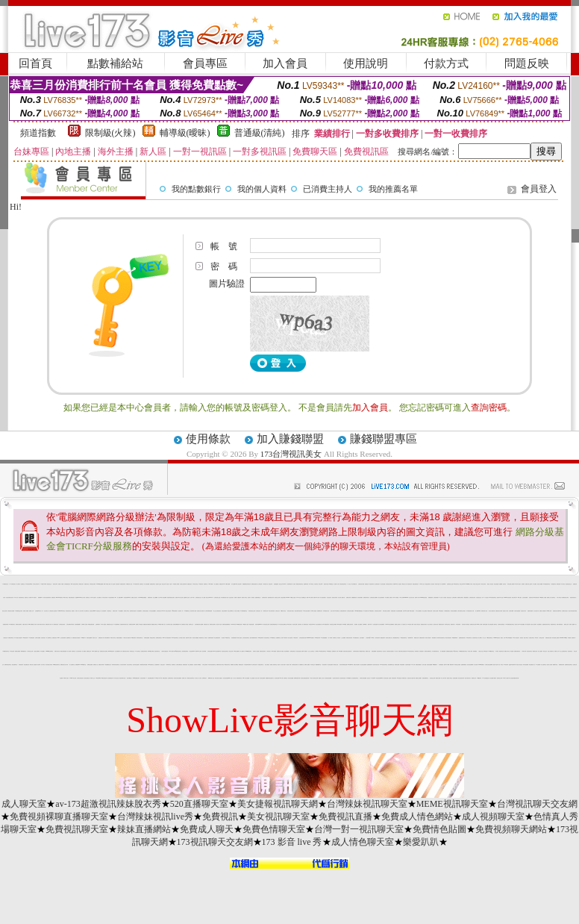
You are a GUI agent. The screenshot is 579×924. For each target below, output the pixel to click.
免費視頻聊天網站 (511, 829)
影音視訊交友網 (432, 678)
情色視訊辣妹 (372, 584)
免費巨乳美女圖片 (349, 638)
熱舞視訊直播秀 (90, 665)
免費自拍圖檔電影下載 (177, 624)
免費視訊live (78, 665)
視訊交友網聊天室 (231, 611)
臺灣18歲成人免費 (107, 584)
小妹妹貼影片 (269, 651)
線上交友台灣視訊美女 (217, 611)
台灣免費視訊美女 (67, 584)
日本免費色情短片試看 (225, 597)
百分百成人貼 (46, 611)
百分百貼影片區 (536, 611)
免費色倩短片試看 (48, 624)
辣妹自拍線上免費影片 (511, 584)
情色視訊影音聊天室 (225, 651)
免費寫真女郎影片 (460, 597)
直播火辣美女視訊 (376, 665)
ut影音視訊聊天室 (489, 638)
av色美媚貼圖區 (323, 638)
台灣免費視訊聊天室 (396, 638)
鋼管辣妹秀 (452, 665)
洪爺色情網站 (402, 665)
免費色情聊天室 (274, 829)
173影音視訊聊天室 (403, 638)
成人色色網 (113, 584)
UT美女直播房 (412, 611)
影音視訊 (339, 638)
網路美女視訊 (535, 651)
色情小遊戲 (424, 665)
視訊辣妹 (39, 665)
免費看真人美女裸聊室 (234, 665)
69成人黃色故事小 (239, 584)
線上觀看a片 (242, 651)
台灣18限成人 (365, 624)
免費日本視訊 (326, 584)
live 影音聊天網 (536, 597)
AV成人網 (413, 665)
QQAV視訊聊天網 (512, 665)
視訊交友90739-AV (283, 584)
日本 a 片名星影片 (93, 597)
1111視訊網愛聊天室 (244, 611)
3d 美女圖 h (486, 651)
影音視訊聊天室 (21, 597)
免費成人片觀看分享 (238, 597)
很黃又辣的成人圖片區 (41, 624)
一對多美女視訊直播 (335, 678)
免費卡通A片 (370, 624)
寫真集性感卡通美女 (291, 611)
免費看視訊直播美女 (450, 651)
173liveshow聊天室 (61, 611)
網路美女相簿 (430, 611)
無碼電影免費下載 (297, 678)
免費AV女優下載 (284, 638)
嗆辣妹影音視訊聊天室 (441, 638)
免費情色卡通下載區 (280, 651)
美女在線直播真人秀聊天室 (492, 624)
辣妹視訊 (522, 638)
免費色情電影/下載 (343, 611)
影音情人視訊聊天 (533, 624)
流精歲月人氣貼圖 (256, 651)
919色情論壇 (339, 624)
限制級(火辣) (110, 133)
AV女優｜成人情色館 (442, 597)
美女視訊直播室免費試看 (305, 678)
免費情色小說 (96, 665)
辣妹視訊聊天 (394, 678)
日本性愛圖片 (43, 651)
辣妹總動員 (475, 651)
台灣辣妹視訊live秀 (155, 817)
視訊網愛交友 (304, 597)
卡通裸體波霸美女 (447, 611)
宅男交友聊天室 (129, 665)
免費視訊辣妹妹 (123, 584)
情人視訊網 (69, 651)
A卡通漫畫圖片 (121, 611)
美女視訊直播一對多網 (387, 678)
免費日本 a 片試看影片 (33, 597)
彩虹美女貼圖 (295, 624)
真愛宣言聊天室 (153, 638)
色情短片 (206, 638)
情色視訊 (400, 584)
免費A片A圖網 (447, 665)
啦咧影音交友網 (500, 678)
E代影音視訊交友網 (266, 624)
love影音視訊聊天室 (383, 665)
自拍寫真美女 (570, 651)
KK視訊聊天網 (261, 638)
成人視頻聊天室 (493, 817)
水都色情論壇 (458, 624)
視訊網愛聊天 (140, 611)
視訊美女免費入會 (389, 638)
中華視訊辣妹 (295, 638)
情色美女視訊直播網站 (178, 678)
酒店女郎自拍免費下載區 (573, 611)
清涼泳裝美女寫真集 (49, 665)
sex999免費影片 (481, 665)
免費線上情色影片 (134, 597)
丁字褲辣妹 (317, 651)
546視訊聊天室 (491, 651)
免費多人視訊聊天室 (273, 665)
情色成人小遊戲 (169, 584)
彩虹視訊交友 (98, 611)
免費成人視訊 (368, 651)
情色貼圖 (512, 651)
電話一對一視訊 (233, 678)
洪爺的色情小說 (206, 624)
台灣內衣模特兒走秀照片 (461, 611)
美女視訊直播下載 (461, 678)
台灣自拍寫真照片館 (303, 638)
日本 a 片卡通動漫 (395, 597)
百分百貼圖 (233, 584)
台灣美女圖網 (511, 611)
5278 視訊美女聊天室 (75, 584)
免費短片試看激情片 (543, 611)
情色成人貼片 (95, 638)
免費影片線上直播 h (529, 584)
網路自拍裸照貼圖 (63, 651)
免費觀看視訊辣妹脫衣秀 (247, 584)
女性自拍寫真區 (79, 651)
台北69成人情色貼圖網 (162, 597)
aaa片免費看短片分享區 (32, 624)
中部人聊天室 (559, 597)
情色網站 (356, 624)
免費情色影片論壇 (473, 624)
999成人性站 (422, 584)
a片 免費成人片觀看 (388, 597)
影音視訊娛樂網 (429, 665)
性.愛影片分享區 (506, 611)
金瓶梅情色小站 (69, 638)
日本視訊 (497, 651)
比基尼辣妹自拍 (475, 638)
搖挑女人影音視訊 (490, 584)
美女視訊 (504, 584)
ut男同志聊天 (289, 624)
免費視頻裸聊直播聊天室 (59, 817)
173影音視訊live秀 (29, 584)
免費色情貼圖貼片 (119, 638)
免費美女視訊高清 (350, 624)
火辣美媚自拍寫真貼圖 (143, 665)
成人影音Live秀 (443, 584)
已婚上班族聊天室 (551, 651)
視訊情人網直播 (428, 638)
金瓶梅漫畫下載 (370, 665)
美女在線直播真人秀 (319, 624)
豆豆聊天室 (316, 584)
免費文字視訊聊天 (357, 665)
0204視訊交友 (332, 584)
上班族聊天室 (109, 611)
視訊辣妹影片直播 (193, 611)
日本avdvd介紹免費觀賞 (142, 597)
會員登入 (539, 189)
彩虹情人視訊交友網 (476, 584)
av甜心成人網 (404, 584)
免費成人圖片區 (57, 651)
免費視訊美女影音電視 (104, 651)
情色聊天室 (531, 597)
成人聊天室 (563, 584)
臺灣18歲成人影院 (211, 678)
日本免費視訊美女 (356, 638)
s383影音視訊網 (240, 624)
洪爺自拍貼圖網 (89, 638)
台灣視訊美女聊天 (472, 597)
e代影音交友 (313, 665)
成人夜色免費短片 (323, 597)
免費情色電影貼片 (159, 638)
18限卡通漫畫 (228, 584)
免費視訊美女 (190, 584)
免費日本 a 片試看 (316, 597)
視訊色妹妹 (270, 584)
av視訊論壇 (12, 651)
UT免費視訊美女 (12, 624)
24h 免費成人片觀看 (543, 597)
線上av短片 (480, 638)
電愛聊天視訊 (555, 665)
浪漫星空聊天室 (261, 665)
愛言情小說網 (495, 665)
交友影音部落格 (63, 638)
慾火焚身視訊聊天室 (355, 678)
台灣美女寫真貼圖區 (363, 678)
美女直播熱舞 (104, 611)
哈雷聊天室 (335, 638)
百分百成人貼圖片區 (341, 597)
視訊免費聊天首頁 (391, 665)
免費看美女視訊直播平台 (270, 678)
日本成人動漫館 (103, 624)
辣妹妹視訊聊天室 (140, 638)
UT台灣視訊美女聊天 (566, 597)
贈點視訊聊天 (383, 638)
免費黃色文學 (474, 678)
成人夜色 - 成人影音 (198, 678)
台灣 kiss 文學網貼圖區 (508, 638)
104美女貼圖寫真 (237, 651)
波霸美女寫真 (348, 597)
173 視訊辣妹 (506, 665)
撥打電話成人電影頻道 (466, 624)
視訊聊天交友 (191, 624)
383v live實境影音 (59, 597)
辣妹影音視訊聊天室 (343, 584)
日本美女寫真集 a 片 (36, 584)
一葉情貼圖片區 (553, 584)
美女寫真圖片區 (354, 584)
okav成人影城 (550, 611)
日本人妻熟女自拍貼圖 (18, 638)
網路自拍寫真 (165, 678)
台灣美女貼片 (278, 611)
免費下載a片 (204, 651)
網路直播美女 (466, 597)
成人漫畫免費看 (443, 651)
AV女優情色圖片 (31, 638)
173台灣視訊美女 (291, 454)
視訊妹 (279, 665)
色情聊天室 (141, 584)
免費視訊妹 (367, 584)
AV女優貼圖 (538, 665)
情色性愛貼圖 (496, 584)
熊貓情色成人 (453, 624)
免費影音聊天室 (11, 638)
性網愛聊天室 (278, 638)
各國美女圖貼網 (18, 651)
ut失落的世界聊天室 (323, 651)
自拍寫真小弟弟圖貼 (197, 665)
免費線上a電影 (276, 584)
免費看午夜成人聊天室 (220, 665)
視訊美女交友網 (277, 597)
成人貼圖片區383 (120, 597)
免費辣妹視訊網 (211, 638)
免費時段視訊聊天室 (8, 665)
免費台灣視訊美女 (72, 597)
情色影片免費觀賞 (195, 638)
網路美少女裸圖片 (419, 678)
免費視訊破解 (393, 611)
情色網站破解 (289, 584)
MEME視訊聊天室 (452, 804)
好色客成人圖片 (523, 611)
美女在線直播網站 (381, 624)
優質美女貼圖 (438, 678)
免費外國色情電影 (185, 651)
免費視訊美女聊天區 (126, 651)
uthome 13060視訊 (564, 638)
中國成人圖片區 (25, 624)
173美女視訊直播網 (306, 611)
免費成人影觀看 (26, 611)
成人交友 (484, 638)
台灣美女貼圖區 (38, 638)
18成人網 (536, 638)
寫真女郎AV (321, 584)
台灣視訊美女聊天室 (389, 584)
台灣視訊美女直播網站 (374, 597)
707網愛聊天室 (187, 611)
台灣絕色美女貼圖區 (350, 611)
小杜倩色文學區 (541, 638)
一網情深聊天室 (168, 665)
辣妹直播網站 (144, 829)
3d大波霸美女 (372, 611)
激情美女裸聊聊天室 (428, 651)
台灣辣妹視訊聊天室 (367, 804)
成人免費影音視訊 (55, 624)
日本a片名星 (298, 597)
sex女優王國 (399, 678)
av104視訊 (344, 624)
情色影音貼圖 (298, 651)
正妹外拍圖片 (362, 638)
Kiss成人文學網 (479, 624)
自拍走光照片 (163, 665)
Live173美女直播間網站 (389, 624)
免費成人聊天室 (126, 611)
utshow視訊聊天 (111, 651)
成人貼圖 (204, 597)
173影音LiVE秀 (43, 584)
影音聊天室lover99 (259, 624)
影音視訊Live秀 (312, 624)
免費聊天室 (206, 584)
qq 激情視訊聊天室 (179, 651)
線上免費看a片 (156, 597)
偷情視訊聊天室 (239, 678)
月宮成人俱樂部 (237, 611)
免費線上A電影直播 (139, 624)
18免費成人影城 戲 (176, 584)
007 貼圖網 (341, 651)
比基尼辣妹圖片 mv (112, 597)
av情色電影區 (134, 638)
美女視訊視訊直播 (342, 678)
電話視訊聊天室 (428, 584)
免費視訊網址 (185, 665)
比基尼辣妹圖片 (360, 597)
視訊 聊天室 (500, 665)
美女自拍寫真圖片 (381, 597)
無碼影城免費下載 (254, 584)
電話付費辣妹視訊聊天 (298, 611)
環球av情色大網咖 (151, 651)
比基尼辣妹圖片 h (143, 678)
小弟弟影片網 (524, 651)
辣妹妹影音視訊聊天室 (116, 665)
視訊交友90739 (462, 584)
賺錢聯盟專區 (384, 439)
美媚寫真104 (40, 597)
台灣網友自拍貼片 (565, 611)
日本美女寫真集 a (105, 597)
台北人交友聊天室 (311, 651)
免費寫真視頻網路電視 (226, 624)
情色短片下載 (289, 665)
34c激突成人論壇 (245, 624)
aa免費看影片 (435, 665)
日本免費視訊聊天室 (435, 651)
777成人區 (16, 597)
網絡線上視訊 (566, 624)
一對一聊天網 (330, 638)
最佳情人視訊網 (550, 665)
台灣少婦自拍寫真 (123, 665)
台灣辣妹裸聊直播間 (209, 611)
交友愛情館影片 (157, 665)
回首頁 (35, 63)
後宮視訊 (433, 584)
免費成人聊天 (207, 829)
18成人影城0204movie (404, 597)
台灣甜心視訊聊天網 (183, 584)
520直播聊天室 (199, 804)
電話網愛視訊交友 (108, 665)
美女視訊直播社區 (87, 678)
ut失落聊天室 (337, 611)
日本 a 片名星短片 (485, 597)
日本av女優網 (348, 678)
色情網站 (523, 584)
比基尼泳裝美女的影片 (10, 597)
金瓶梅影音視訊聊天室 (569, 665)
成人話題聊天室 (72, 665)
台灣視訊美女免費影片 (390, 651)
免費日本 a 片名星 (500, 597)
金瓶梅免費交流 (258, 597)
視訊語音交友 (449, 597)
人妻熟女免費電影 (37, 651)
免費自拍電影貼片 (416, 584)
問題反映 (527, 63)
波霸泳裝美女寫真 (271, 597)
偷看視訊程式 (241, 665)
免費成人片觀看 (61, 584)
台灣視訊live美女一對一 (39, 611)
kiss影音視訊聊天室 (56, 665)
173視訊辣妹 (201, 584)
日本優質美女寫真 (326, 611)
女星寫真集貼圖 (408, 665)
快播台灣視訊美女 (573, 597)
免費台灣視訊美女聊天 (171, 597)
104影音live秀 (350, 665)
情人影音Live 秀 (478, 611)
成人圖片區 (18, 584)
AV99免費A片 (83, 638)
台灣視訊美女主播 (217, 597)
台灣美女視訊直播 (80, 678)
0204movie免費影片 (310, 638)
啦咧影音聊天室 (293, 651)
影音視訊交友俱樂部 (333, 624)
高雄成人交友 (93, 678)
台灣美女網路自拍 (179, 665)
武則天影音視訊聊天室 (212, 665)
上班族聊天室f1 (368, 638)
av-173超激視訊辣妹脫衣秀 (108, 804)
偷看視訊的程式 (441, 624)
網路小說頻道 (240, 638)
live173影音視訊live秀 (217, 651)
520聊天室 (312, 584)
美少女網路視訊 (191, 665)
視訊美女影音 (436, 624)
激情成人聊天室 (450, 678)
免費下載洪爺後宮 (560, 624)
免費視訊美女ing (132, 624)
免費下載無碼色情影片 (254, 638)
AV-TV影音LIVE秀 (158, 678)
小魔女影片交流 (481, 651)
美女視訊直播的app (226, 678)
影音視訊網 (118, 584)
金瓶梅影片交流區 (187, 597)
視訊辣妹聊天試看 (122, 678)
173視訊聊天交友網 (215, 842)
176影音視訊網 (25, 638)
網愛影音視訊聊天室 (300, 584)
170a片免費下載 (318, 638)
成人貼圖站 (535, 584)
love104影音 (233, 624)
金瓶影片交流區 (159, 584)
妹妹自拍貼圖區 (526, 665)
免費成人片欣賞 (321, 678)
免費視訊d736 (222, 584)
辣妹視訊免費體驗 (454, 611)
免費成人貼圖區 (307, 665)
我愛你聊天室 (201, 638)
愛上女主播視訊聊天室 (563, 651)
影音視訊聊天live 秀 (127, 597)
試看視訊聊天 (21, 665)
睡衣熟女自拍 (336, 665)
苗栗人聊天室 (526, 638)
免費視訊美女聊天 (424, 624)
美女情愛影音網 (110, 678)
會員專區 (205, 63)
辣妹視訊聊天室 (68, 611)
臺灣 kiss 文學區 (198, 651)
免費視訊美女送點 (110, 624)
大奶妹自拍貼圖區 (517, 611)
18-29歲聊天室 (273, 638)
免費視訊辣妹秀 (422, 638)
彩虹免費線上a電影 (400, 611)
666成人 (373, 638)
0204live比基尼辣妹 (507, 597)
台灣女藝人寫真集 (182, 638)
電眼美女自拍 (416, 638)
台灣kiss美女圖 (406, 611)
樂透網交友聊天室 (154, 624)
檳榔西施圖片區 (24, 651)
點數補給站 (115, 63)
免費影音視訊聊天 (263, 651)
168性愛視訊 (441, 611)
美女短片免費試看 (492, 611)
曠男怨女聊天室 (227, 665)
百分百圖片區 (99, 597)
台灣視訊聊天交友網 (537, 804)
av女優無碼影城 (455, 638)
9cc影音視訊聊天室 (411, 651)
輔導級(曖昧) (185, 133)
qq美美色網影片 (175, 611)
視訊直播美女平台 (532, 665)
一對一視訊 (349, 584)
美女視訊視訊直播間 (328, 678)
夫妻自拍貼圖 (375, 624)
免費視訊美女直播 (548, 638)
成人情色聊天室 (363, 842)
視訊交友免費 (4, 611)
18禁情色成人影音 (129, 584)
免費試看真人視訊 (484, 611)
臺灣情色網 (558, 584)
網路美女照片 (81, 584)
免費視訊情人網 (101, 638)
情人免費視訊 (216, 584)
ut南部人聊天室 (283, 611)
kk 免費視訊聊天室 (547, 584)
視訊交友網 (164, 584)
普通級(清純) (260, 133)
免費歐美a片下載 (335, 651)
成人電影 (294, 584)
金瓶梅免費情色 (464, 665)
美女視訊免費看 (291, 678)
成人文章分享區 (81, 611)
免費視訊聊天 (150, 597)
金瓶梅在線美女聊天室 (546, 624)
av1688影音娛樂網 (100, 584)
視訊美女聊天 (55, 584)
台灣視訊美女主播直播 (53, 611)
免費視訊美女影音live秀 (557, 611)
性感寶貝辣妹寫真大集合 (124, 624)
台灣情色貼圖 (210, 651)
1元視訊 (502, 638)
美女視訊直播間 (262, 678)
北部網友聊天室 (170, 678)
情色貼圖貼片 (539, 624)
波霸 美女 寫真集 (75, 611)
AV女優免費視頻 (116, 624)
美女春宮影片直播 (169, 624)
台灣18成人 (192, 597)
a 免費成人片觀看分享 (572, 638)
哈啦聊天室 (73, 651)
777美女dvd (373, 678)
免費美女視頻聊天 (19, 624)
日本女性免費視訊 (419, 611)
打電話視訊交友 (479, 597)
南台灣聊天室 (87, 611)
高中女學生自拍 (116, 678)
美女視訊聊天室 (278, 817)
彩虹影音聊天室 (529, 651)
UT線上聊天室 (195, 584)
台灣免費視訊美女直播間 (199, 624)
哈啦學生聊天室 (447, 624)
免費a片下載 (337, 584)
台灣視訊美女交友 (198, 597)
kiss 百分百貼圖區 (245, 678)
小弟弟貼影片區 (265, 584)
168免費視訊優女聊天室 (510, 624)
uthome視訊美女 (497, 638)
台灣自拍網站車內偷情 (70, 624)
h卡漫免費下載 (366, 611)
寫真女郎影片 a (514, 597)
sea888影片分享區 (470, 584)
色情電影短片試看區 (185, 624)
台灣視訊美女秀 (265, 597)
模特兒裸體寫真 (107, 638)
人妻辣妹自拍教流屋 (501, 624)
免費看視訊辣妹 (561, 665)
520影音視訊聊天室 (493, 597)
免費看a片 (501, 584)
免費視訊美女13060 (56, 638)
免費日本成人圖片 (189, 638)
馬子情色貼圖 (528, 624)
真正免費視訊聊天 (217, 638)
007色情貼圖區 (522, 624)
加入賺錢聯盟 (290, 439)
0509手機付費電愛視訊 (359, 611)
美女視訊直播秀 (330, 665)
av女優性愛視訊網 (91, 624)
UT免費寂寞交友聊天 (19, 611)
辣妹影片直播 (437, 584)
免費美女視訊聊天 (213, 624)
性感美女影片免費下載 (201, 611)
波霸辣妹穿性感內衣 (133, 611)
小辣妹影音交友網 (30, 651)
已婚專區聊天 (98, 624)
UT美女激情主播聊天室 (282, 624)
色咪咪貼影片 (204, 678)
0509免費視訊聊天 (249, 651)
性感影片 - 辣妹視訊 (251, 597)
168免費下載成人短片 (162, 624)
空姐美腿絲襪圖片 (78, 624)
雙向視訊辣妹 (378, 638)
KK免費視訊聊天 (326, 624)
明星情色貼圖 (251, 624)
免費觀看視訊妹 (354, 597)
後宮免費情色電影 (151, 678)
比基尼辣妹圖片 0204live (285, 597)
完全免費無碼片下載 (118, 651)
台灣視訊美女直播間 (11, 611)
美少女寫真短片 (430, 624)
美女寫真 (384, 651)
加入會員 (285, 63)
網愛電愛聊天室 (318, 665)
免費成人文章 (31, 611)
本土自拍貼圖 (252, 678)
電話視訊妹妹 (410, 584)
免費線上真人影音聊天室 (551, 597)
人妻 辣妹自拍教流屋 (165, 651)
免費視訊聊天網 (6, 624)
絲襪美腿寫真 (431, 597)
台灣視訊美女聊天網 (378, 611)
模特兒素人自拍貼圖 (33, 665)
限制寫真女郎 (266, 611)
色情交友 (369, 678)
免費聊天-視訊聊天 (517, 651)
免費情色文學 (89, 651)
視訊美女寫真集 (335, 597)
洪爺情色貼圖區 (147, 638)
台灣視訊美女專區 (361, 584)
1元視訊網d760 (192, 651)
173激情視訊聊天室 (6, 651)
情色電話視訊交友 (569, 584)
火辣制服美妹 (441, 665)
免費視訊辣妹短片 (366, 597)
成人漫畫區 (84, 651)
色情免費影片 (422, 651)
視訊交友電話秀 (168, 611)
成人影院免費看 (147, 584)
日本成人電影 (470, 651)
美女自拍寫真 (290, 638)
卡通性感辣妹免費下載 (248, 665)
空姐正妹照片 (231, 597)
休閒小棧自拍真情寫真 (47, 597)
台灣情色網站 (454, 597)
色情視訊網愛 (455, 678)
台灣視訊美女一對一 (259, 611)
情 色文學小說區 (219, 624)
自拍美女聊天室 (532, 638)
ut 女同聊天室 (137, 651)
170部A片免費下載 (506, 678)
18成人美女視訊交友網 (313, 678)
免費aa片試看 (306, 584)
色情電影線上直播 (450, 584)
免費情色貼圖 (439, 829)
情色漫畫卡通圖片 (493, 678)
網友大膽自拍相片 (448, 638)
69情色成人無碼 (410, 624)
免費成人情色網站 (417, 817)
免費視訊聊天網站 (144, 651)
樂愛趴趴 (421, 842)
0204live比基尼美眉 (424, 597)
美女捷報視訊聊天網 (278, 804)
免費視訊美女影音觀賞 (76, 638)
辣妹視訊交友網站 (457, 665)
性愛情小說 (26, 597)
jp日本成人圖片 (518, 584)
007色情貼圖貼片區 (486, 678)
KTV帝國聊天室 (84, 665)
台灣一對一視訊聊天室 (359, 829)
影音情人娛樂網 (540, 584)
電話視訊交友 (49, 584)
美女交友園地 (425, 611)
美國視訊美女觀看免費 (147, 624)
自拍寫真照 (300, 624)
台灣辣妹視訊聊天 (356, 651)
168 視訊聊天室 (456, 584)
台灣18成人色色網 (84, 624)
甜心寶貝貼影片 (377, 584)
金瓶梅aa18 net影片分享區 (80, 597)
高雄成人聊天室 (113, 638)
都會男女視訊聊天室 (191, 678)
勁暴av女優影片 (304, 651)
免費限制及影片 (320, 611)
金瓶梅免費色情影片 (462, 638)
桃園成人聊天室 (507, 651)
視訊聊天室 (88, 597)
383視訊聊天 (479, 678)
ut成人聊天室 (66, 597)
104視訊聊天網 (136, 584)
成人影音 (396, 651)
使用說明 (366, 63)
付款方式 (446, 63)
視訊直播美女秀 (26, 665)
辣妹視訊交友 (132, 651)
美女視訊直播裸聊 (470, 665)
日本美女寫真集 (483, 584)
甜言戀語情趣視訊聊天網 (514, 678)
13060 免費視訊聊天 (137, 678)
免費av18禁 (395, 584)
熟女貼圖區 (360, 624)
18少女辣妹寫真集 (272, 611)
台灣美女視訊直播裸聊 (489, 665)
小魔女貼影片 (329, 597)
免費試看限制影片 (425, 678)
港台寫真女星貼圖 (136, 665)
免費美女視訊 (87, 584)
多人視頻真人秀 (404, 624)
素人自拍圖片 (540, 651)
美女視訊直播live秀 (379, 678)
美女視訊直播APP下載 (278, 678)
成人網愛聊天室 (301, 665)
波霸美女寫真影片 (101, 665)
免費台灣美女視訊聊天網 (347, 651)
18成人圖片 (520, 597)
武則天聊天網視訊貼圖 (343, 665)
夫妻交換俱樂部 (224, 611)
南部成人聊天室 (244, 597)
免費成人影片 (184, 678)
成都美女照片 (404, 678)
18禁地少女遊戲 (293, 597)
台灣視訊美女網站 (93, 584)
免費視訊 (220, 817)
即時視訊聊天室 (469, 638)
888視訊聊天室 (151, 665)
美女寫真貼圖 (383, 584)
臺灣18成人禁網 (309, 597)
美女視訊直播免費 (363, 665)
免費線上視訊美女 (398, 624)
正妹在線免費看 (525, 597)
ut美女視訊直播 (104, 678)
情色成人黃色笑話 (417, 624)
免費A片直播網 (572, 624)
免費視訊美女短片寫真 (64, 665)
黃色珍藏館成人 (287, 651)
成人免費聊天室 (49, 638)
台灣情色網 (260, 584)
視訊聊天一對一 (181, 611)
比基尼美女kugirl (93, 611)
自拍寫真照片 (43, 638)
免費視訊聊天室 (153, 584)
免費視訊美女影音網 (499, 611)
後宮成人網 (517, 624)
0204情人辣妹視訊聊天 (167, 638)
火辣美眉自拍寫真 (62, 624)
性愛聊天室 (23, 584)
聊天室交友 (545, 651)
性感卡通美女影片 (468, 678)
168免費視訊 (329, 651)
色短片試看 (332, 611)
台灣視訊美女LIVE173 (161, 611)
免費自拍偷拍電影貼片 (274, 624)
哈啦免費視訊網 (234, 638)
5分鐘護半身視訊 (363, 651)
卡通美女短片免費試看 (127, 638)
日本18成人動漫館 (313, 611)
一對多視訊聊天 (324, 665)
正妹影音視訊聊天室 (246, 638)
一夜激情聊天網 (410, 638)
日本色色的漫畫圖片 (153, 611)
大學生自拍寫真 (205, 665)
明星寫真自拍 (501, 651)
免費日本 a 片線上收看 (179, 597)
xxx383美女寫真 (73, 678)
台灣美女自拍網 (435, 611)
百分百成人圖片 (411, 597)
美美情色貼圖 (485, 624)
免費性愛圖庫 (374, 651)
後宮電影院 (417, 651)
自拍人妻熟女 (267, 665)
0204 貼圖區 (274, 651)
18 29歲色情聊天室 (175, 638)
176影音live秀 (98, 678)
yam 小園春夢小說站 (96, 651)
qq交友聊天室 (456, 651)
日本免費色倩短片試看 (470, 611)
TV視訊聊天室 (228, 638)
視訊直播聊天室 (15, 665)
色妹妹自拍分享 (255, 665)
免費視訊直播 (345, 817)
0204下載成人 (211, 584)
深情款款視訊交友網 (252, 611)
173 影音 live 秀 (292, 842)
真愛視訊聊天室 (553, 624)
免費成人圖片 (115, 611)
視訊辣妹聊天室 (379, 651)
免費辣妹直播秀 (530, 611)
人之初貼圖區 (343, 638)
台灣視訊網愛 (436, 597)
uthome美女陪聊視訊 (49, 651)
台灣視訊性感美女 (145, 611)
